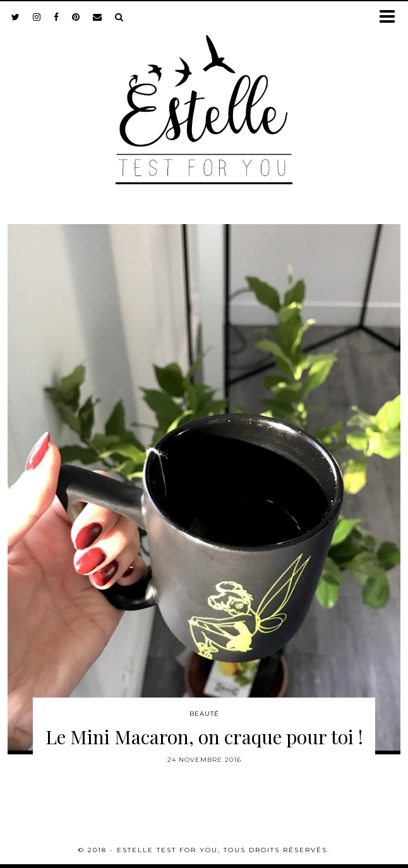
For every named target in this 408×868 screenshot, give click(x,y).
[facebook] (57, 17)
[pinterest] (76, 17)
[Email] (98, 17)
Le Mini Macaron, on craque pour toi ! (204, 737)
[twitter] (16, 17)
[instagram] (37, 17)
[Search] (119, 17)
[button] (391, 17)
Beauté (204, 714)
